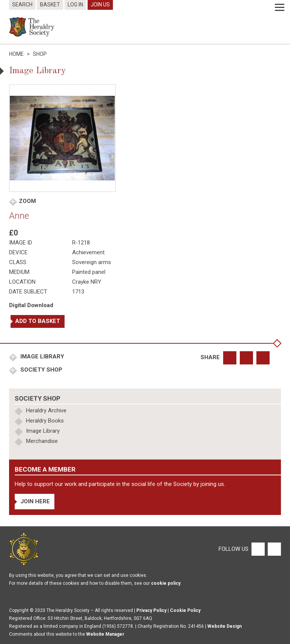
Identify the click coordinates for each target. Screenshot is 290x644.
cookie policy (166, 583)
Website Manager (105, 634)
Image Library (42, 357)
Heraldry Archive (46, 410)
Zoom (27, 201)
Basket (50, 5)
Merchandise (42, 441)
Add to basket (38, 321)
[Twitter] (273, 549)
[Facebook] (258, 549)
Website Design (224, 626)
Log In (75, 5)
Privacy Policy (151, 610)
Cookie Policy (185, 610)
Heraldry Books (45, 421)
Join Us (100, 5)
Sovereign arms (92, 262)
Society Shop (41, 370)
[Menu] (280, 8)
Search (22, 5)
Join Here (35, 501)
